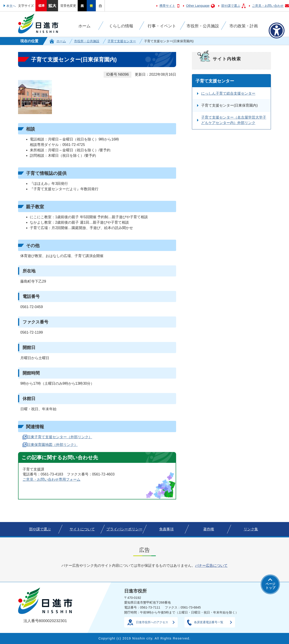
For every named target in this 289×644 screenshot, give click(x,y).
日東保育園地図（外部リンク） (52, 445)
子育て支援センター (122, 41)
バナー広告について (211, 566)
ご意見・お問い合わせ (268, 6)
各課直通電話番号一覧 (209, 622)
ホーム (61, 41)
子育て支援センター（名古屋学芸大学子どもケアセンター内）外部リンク (234, 120)
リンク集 (251, 529)
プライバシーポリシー (124, 529)
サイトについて (82, 529)
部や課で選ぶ (231, 6)
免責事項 (166, 529)
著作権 (209, 529)
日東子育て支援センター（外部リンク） (60, 437)
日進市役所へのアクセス (152, 622)
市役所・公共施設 (87, 41)
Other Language (198, 6)
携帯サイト (167, 6)
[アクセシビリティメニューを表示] (277, 30)
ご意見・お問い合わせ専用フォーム (51, 479)
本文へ (11, 6)
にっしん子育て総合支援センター (228, 93)
